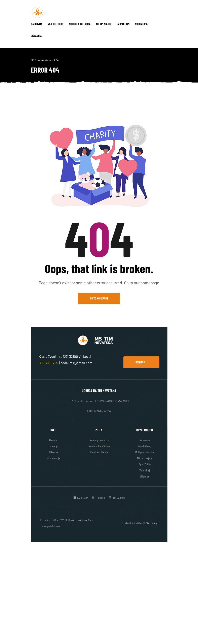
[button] (141, 362)
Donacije (53, 446)
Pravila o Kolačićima (99, 446)
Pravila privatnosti (99, 440)
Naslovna (36, 24)
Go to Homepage (99, 298)
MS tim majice (104, 24)
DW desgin (152, 523)
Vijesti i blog (56, 24)
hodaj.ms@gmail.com (76, 363)
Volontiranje (53, 458)
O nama (53, 440)
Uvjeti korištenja (99, 452)
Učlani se (37, 36)
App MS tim (123, 24)
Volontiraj (142, 24)
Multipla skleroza (80, 24)
